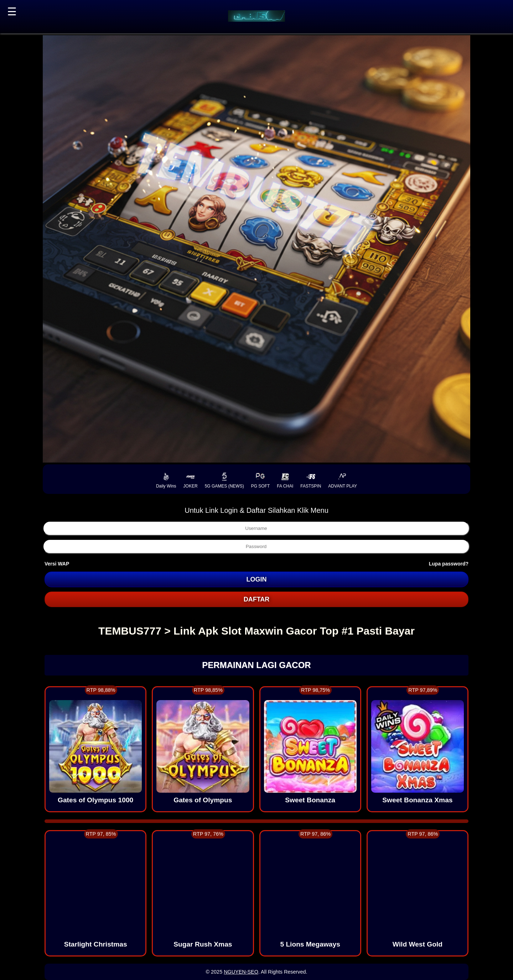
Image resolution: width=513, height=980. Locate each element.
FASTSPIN (311, 480)
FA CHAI (285, 480)
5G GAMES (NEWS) (224, 480)
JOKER (191, 480)
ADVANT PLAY (343, 480)
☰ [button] (12, 12)
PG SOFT (261, 480)
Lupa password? (449, 564)
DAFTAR (257, 599)
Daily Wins (166, 480)
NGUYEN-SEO (241, 972)
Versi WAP (57, 564)
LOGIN (257, 579)
